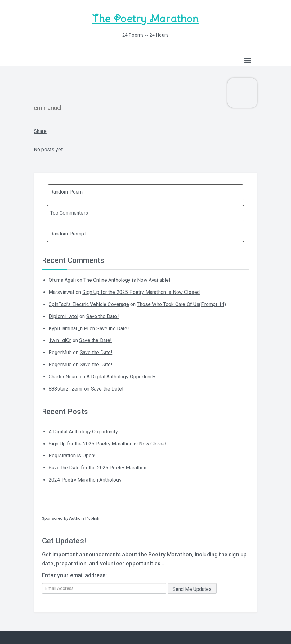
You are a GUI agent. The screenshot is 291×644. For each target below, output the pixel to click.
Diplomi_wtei (63, 316)
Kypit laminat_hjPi (69, 329)
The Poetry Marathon (145, 19)
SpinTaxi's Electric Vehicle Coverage (89, 304)
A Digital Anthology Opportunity (121, 377)
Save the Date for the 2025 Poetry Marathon (98, 468)
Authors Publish (84, 518)
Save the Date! (103, 316)
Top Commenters (69, 213)
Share (40, 131)
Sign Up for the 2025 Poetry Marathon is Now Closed (141, 292)
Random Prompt (68, 234)
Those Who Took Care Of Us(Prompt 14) (181, 304)
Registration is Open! (72, 456)
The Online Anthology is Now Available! (127, 280)
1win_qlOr (60, 340)
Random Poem (67, 192)
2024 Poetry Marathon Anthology (85, 480)
